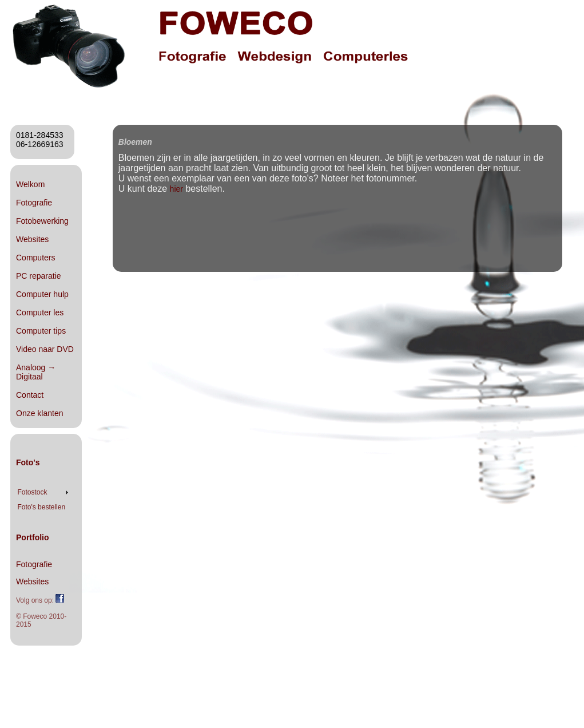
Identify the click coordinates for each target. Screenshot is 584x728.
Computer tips (41, 331)
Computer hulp (42, 294)
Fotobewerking (42, 221)
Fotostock (32, 492)
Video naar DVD (45, 349)
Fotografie (34, 203)
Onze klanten (40, 413)
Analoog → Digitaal (36, 372)
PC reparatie (39, 276)
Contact (30, 395)
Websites (32, 239)
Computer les (40, 312)
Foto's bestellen (41, 507)
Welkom (30, 184)
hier (176, 189)
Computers (35, 258)
